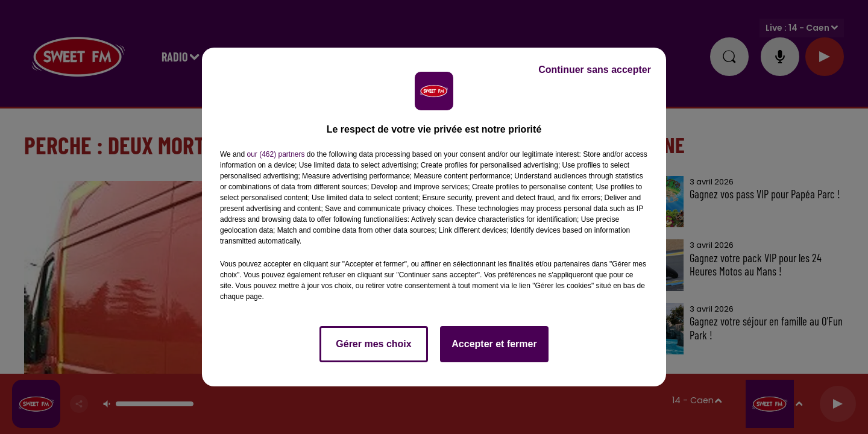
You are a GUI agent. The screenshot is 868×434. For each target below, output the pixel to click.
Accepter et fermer (494, 344)
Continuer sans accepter (595, 70)
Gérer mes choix (373, 344)
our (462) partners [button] (275, 154)
